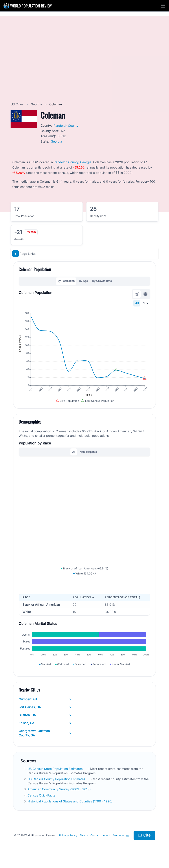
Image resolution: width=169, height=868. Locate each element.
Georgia (37, 104)
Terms (84, 835)
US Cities (17, 104)
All (137, 303)
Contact (95, 835)
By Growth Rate (102, 281)
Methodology (121, 835)
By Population (66, 281)
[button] (163, 6)
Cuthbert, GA (45, 699)
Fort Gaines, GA (45, 707)
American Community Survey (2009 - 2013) (60, 789)
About (107, 835)
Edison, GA (45, 723)
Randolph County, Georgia (73, 162)
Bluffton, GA (45, 715)
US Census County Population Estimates (57, 779)
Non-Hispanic (88, 452)
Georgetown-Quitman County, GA (45, 733)
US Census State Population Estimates (55, 769)
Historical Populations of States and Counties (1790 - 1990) (70, 801)
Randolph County (66, 126)
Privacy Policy (68, 835)
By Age (83, 281)
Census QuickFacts (42, 795)
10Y (146, 303)
